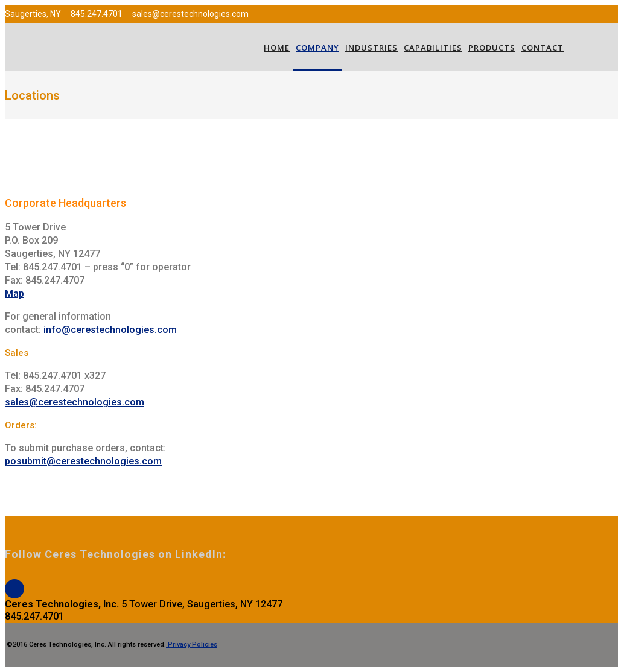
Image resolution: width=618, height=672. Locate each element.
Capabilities (433, 48)
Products (492, 48)
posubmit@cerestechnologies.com (83, 461)
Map (14, 293)
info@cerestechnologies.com (110, 330)
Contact (543, 48)
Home (277, 48)
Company (317, 48)
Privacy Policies (192, 645)
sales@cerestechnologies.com (75, 402)
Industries (371, 48)
